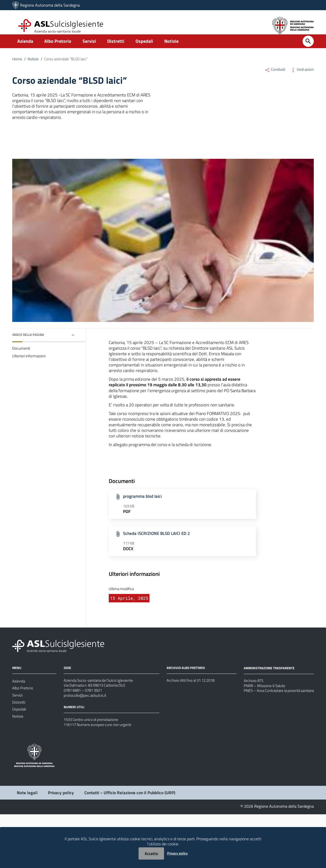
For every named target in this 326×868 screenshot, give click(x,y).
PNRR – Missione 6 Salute (266, 732)
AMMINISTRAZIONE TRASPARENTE (271, 713)
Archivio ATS (254, 726)
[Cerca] (308, 48)
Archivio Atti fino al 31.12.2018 (193, 726)
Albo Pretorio (58, 47)
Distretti (116, 47)
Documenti (21, 363)
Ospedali (144, 47)
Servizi (89, 47)
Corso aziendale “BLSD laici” (69, 66)
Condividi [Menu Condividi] (274, 77)
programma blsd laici (144, 535)
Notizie (171, 47)
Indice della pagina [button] (29, 349)
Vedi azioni (302, 77)
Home (17, 66)
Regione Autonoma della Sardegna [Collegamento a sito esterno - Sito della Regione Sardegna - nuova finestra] (50, 5)
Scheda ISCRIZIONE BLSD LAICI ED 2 (159, 574)
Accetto (151, 853)
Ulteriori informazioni (30, 372)
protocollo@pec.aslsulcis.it (86, 744)
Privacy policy (177, 853)
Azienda (25, 47)
